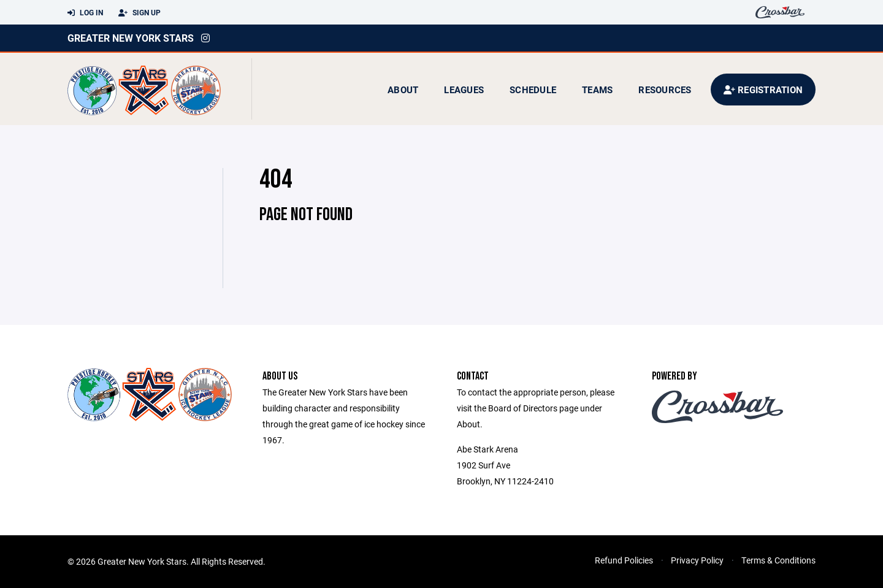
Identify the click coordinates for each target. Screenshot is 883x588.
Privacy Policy (697, 560)
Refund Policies (624, 560)
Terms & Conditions (778, 560)
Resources (665, 90)
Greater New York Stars (131, 38)
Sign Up (140, 13)
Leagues (464, 90)
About (403, 90)
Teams (597, 90)
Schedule (533, 90)
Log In (85, 13)
